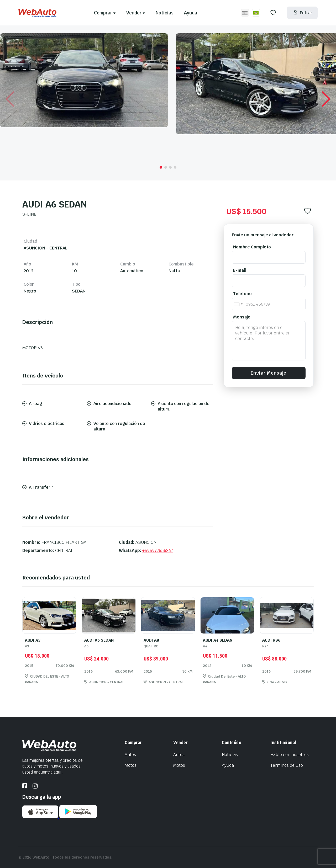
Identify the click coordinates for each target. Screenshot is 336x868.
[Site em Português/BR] (256, 13)
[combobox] (238, 304)
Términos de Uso (287, 765)
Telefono (242, 294)
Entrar (303, 13)
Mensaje (242, 317)
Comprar (105, 13)
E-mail (240, 270)
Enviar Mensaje (269, 373)
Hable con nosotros (290, 755)
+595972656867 (158, 550)
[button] (161, 167)
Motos (131, 765)
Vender (136, 13)
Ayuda (191, 13)
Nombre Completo (252, 247)
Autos (130, 755)
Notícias (165, 13)
